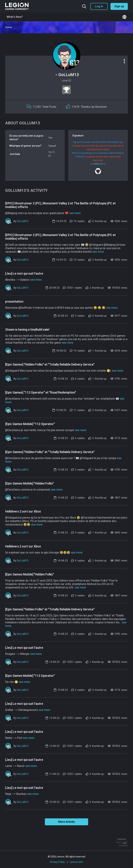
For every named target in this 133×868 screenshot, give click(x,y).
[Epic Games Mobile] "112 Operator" (30, 424)
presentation (14, 301)
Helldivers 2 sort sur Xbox (23, 511)
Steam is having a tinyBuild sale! (27, 329)
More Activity (66, 822)
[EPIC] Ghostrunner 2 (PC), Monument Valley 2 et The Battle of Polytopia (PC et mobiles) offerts (60, 205)
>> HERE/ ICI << (98, 164)
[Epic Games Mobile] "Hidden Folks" (30, 483)
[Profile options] (124, 61)
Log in (99, 6)
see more (75, 213)
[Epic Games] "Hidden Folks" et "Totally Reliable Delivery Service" (50, 364)
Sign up (119, 6)
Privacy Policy (57, 862)
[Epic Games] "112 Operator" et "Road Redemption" (41, 392)
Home (8, 27)
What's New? (15, 17)
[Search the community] (84, 6)
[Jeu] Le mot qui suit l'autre (24, 273)
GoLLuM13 (23, 221)
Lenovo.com (76, 862)
